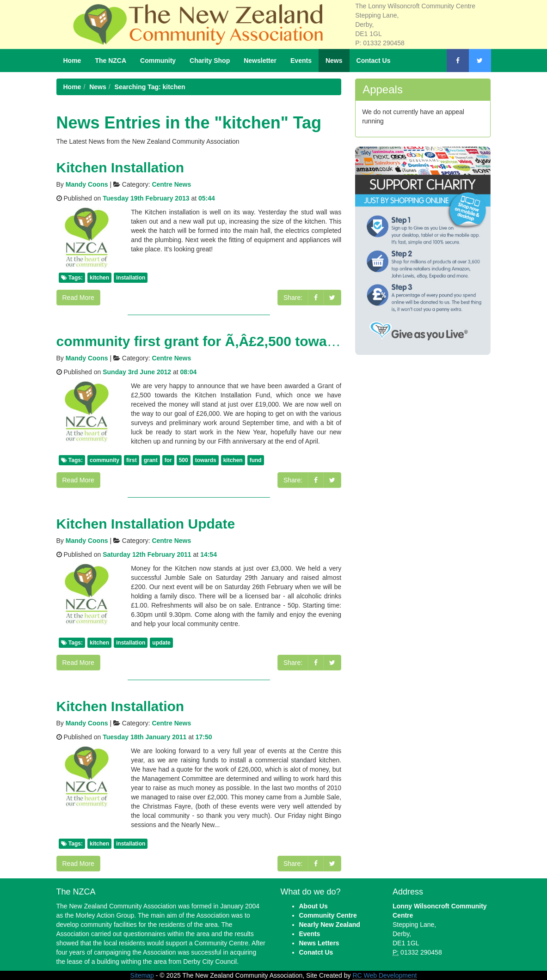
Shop (210, 61)
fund (256, 460)
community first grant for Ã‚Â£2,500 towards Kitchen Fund (249, 341)
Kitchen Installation (120, 167)
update (161, 643)
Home (72, 61)
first (132, 460)
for (168, 460)
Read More (78, 298)
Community (158, 61)
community (104, 460)
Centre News (171, 184)
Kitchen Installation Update (146, 524)
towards (206, 460)
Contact (374, 61)
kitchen (99, 278)
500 (184, 460)
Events (301, 61)
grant (151, 460)
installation (131, 278)
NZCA (111, 61)
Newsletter (260, 61)
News (334, 61)
